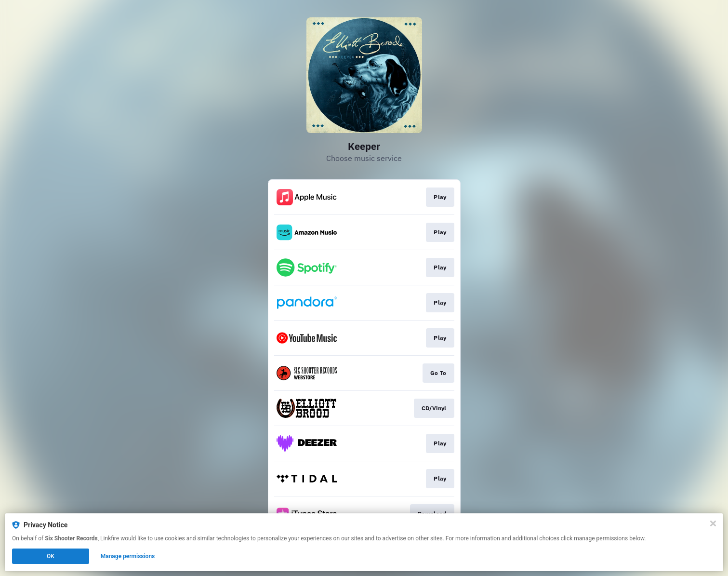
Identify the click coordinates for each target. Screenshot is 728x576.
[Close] (713, 523)
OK (51, 556)
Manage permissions (128, 556)
